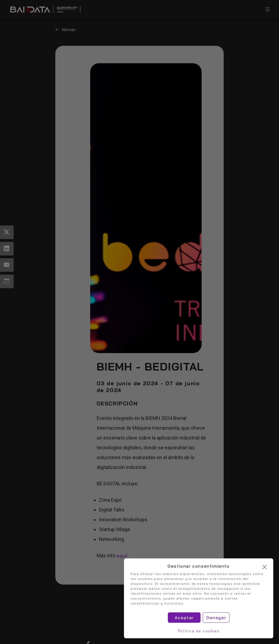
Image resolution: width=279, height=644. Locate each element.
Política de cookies (199, 631)
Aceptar (184, 618)
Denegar (216, 618)
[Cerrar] (265, 567)
